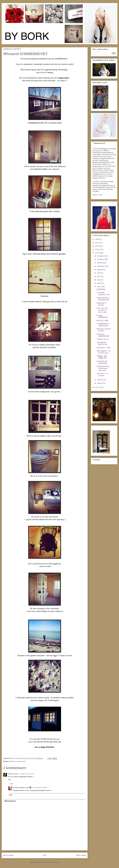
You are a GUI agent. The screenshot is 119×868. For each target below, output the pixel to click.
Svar (10, 780)
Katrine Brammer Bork (21, 788)
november (101, 259)
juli (98, 273)
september (101, 266)
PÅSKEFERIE (101, 290)
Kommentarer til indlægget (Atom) (49, 862)
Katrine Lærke (13, 774)
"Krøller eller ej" (103, 339)
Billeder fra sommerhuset (17, 761)
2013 (97, 253)
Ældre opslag (81, 855)
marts (99, 287)
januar (100, 383)
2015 (97, 246)
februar (100, 380)
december (101, 256)
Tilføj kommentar (10, 801)
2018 (97, 239)
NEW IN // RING (103, 321)
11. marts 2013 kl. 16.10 (26, 774)
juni (99, 277)
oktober (100, 263)
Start (45, 855)
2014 (97, 250)
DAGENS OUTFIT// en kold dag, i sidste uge (103, 368)
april (99, 283)
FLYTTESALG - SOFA (104, 348)
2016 (97, 243)
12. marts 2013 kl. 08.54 (39, 788)
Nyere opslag (8, 855)
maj (99, 280)
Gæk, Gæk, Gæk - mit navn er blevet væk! (103, 310)
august (100, 270)
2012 (97, 388)
